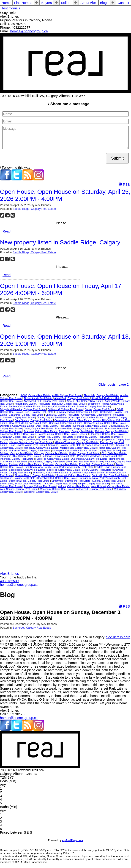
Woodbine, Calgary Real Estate (41, 492)
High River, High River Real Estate (43, 440)
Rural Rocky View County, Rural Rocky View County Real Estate (59, 467)
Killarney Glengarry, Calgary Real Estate (31, 442)
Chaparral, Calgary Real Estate (63, 415)
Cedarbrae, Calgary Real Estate (27, 415)
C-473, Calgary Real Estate (39, 412)
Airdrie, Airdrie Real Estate (38, 398)
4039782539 (9, 581)
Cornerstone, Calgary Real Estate (73, 420)
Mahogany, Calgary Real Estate (41, 448)
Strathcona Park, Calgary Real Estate (30, 481)
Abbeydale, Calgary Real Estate (101, 395)
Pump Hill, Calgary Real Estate (52, 459)
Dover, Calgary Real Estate (39, 428)
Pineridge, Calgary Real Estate (17, 459)
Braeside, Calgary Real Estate (94, 406)
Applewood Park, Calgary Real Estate (44, 401)
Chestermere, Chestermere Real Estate (103, 415)
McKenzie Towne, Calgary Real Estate (30, 451)
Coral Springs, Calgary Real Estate (34, 420)
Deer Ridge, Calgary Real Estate (54, 426)
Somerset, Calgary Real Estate (73, 475)
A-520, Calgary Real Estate (67, 395)
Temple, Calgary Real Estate (93, 484)
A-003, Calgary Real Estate (36, 395)
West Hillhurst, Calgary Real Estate (110, 486)
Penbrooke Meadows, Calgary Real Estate (101, 456)
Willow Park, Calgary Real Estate (94, 489)
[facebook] (5, 179)
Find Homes (23, 3)
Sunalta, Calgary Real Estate (108, 481)
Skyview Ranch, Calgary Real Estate (35, 475)
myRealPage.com (72, 840)
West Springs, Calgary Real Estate (19, 489)
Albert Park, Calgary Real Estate (72, 398)
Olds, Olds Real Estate (114, 453)
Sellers (66, 3)
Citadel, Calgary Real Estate (52, 417)
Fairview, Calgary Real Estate (112, 431)
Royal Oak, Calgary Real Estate (97, 464)
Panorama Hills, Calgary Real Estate (20, 456)
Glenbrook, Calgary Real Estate (107, 434)
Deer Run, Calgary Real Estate (90, 426)
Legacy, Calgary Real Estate (99, 445)
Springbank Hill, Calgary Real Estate (57, 478)
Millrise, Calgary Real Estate (105, 451)
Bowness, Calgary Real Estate (59, 406)
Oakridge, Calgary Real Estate (51, 453)
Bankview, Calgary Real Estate (69, 404)
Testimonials (11, 8)
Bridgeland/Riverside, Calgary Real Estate (23, 409)
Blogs (104, 3)
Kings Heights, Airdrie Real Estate (28, 445)
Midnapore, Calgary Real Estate (70, 451)
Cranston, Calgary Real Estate (66, 423)
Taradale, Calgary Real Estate (60, 484)
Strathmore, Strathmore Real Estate (71, 481)
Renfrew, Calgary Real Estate (25, 464)
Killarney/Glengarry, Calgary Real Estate (77, 442)
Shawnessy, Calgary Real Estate (50, 473)
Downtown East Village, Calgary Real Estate (79, 428)
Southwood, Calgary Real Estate (18, 478)
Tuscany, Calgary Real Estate (40, 486)
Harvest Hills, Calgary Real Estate (55, 437)
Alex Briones (9, 574)
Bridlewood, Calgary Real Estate (65, 409)
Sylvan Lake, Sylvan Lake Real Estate (21, 484)
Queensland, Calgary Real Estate (89, 459)
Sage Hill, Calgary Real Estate (64, 470)
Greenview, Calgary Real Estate (18, 437)
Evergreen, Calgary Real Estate (76, 431)
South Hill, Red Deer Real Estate (110, 475)
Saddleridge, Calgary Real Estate (27, 470)
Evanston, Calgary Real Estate (41, 431)
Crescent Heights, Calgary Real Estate (105, 423)
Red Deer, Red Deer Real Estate (85, 462)
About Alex (88, 3)
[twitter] (16, 179)
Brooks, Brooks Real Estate (100, 409)
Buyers (46, 3)
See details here (118, 637)
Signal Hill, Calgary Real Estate (87, 473)
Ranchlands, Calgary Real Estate (48, 462)
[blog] (27, 179)
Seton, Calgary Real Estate (97, 470)
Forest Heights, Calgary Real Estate (58, 434)
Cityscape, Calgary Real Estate (86, 417)
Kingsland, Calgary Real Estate (65, 445)
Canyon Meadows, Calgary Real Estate (77, 412)
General (83, 434)
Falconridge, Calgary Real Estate (18, 434)
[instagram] (38, 179)
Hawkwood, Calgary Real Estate (93, 437)
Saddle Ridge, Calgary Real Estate (34, 209)
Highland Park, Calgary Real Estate (83, 440)
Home (6, 3)
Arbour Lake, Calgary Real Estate (85, 401)
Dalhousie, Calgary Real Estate (17, 426)
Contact (123, 3)
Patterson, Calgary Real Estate (59, 456)
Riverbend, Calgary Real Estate (60, 464)
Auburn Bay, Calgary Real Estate (33, 404)
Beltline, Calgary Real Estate (25, 406)
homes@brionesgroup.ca (29, 31)
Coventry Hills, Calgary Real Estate (28, 423)
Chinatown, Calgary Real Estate (18, 417)
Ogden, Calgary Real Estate (85, 453)
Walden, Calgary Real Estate (74, 486)
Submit (117, 158)
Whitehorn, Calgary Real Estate (57, 489)
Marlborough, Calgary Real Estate (79, 448)
